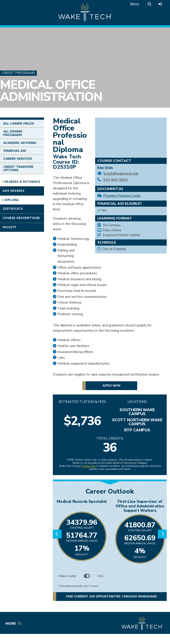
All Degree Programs (13, 133)
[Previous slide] (57, 534)
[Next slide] (162, 534)
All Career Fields (19, 124)
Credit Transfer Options (18, 168)
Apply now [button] (112, 386)
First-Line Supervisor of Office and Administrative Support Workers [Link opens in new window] (140, 506)
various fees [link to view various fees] (89, 466)
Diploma (12, 200)
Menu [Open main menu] (135, 4)
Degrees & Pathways (22, 182)
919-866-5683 (116, 180)
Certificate (13, 209)
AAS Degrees (14, 191)
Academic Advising (20, 143)
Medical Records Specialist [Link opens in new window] (82, 501)
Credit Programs (18, 73)
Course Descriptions (21, 218)
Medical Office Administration (51, 91)
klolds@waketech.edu (121, 174)
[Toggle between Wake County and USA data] (87, 576)
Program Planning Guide (122, 196)
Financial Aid (15, 151)
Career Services (18, 159)
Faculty (10, 227)
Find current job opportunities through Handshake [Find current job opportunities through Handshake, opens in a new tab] (116, 597)
